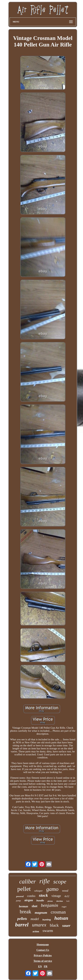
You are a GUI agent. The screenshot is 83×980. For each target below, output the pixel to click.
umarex (39, 925)
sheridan (59, 901)
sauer (66, 926)
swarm (48, 931)
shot (34, 906)
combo (31, 896)
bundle (40, 900)
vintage (56, 896)
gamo (52, 889)
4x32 (67, 896)
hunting (47, 920)
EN (40, 966)
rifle (45, 881)
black (54, 925)
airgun (29, 900)
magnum (41, 913)
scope (60, 882)
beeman (24, 906)
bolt (68, 901)
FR (46, 966)
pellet (24, 889)
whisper (39, 891)
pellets (22, 919)
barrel (22, 925)
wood (65, 891)
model (35, 919)
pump (18, 901)
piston (50, 901)
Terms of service (43, 961)
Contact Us (43, 950)
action (36, 931)
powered (20, 896)
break (25, 912)
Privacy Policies (43, 955)
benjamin (49, 905)
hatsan (61, 918)
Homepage (43, 944)
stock (43, 895)
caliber (27, 882)
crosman (58, 912)
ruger (64, 907)
